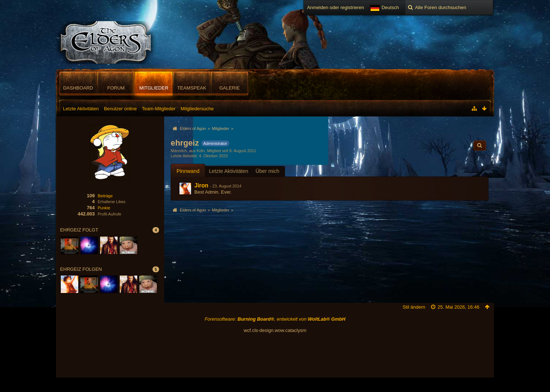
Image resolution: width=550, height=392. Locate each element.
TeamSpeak (192, 88)
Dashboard (78, 88)
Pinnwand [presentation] (188, 171)
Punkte (104, 208)
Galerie (229, 88)
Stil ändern (414, 307)
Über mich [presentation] (267, 171)
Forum (116, 88)
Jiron (201, 185)
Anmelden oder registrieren (335, 7)
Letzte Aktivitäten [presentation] (229, 171)
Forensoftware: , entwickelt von (275, 319)
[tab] (188, 171)
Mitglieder (154, 88)
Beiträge (105, 196)
